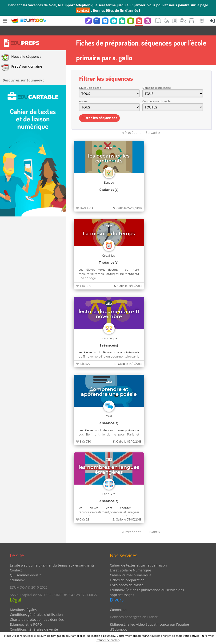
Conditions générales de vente (34, 619)
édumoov (17, 570)
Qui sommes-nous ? (25, 565)
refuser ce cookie (108, 640)
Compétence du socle (156, 91)
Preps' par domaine (22, 58)
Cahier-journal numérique (131, 565)
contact (83, 10)
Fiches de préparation (127, 570)
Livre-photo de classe (127, 575)
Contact (16, 560)
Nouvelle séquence (21, 48)
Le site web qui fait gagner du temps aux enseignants (52, 555)
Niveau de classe (90, 78)
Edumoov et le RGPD (26, 615)
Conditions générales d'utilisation (36, 605)
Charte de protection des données (37, 610)
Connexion (118, 600)
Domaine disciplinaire (157, 78)
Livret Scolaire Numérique (130, 560)
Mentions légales (23, 600)
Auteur (84, 91)
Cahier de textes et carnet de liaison (138, 555)
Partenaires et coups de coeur (134, 627)
